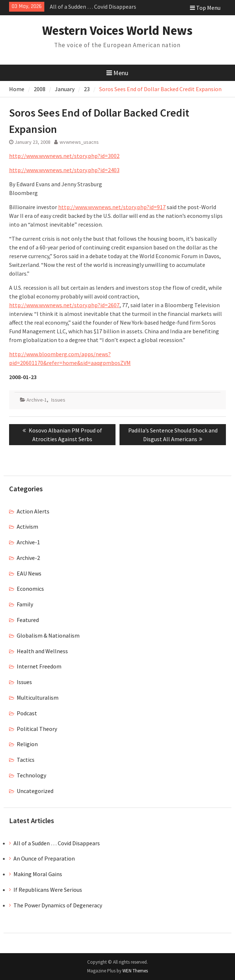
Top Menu (205, 8)
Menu (117, 73)
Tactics (26, 760)
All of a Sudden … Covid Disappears (93, 7)
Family (25, 604)
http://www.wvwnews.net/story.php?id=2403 (64, 170)
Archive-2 (28, 558)
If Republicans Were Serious (48, 890)
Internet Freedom (39, 666)
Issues (58, 400)
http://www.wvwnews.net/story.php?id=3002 (64, 156)
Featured (28, 620)
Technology (31, 775)
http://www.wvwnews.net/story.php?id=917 (112, 207)
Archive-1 (37, 400)
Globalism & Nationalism (48, 635)
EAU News (29, 573)
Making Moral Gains (38, 874)
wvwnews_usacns (79, 142)
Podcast (27, 713)
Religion (27, 744)
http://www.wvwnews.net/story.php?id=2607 (64, 305)
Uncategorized (35, 791)
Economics (30, 589)
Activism (27, 526)
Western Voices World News (117, 31)
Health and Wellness (42, 651)
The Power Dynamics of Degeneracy (58, 905)
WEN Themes (135, 971)
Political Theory (37, 729)
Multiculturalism (38, 698)
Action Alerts (33, 511)
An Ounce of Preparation (44, 858)
